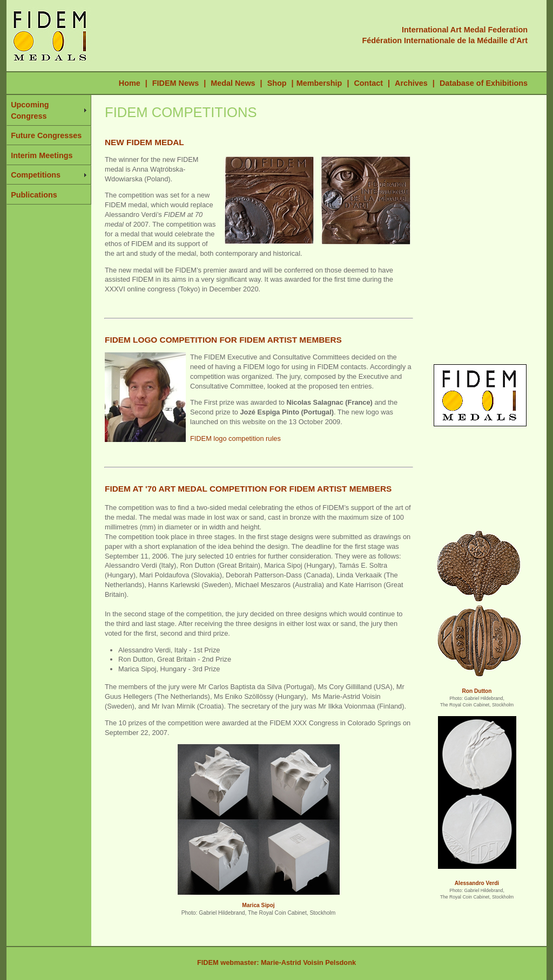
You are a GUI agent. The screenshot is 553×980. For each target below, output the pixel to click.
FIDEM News (177, 83)
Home (130, 83)
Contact (368, 83)
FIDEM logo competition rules (235, 438)
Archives (411, 83)
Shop (277, 83)
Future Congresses (46, 135)
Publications (34, 195)
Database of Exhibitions (484, 83)
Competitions (36, 175)
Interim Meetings (42, 155)
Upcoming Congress (30, 110)
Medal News (233, 83)
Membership (319, 83)
